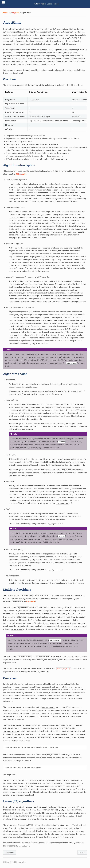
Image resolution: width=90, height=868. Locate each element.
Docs (5, 13)
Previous (10, 852)
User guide (14, 13)
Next (82, 852)
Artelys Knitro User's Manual (47, 4)
